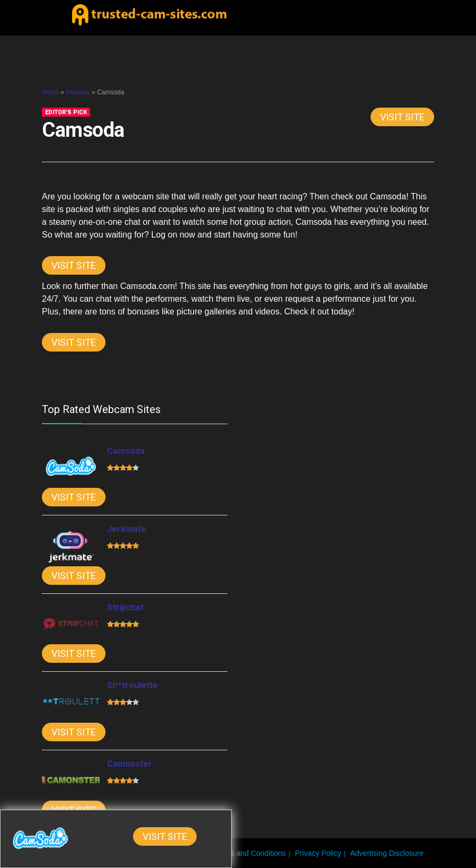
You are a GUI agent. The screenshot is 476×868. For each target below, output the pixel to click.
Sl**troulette (133, 685)
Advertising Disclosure (387, 853)
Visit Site (402, 117)
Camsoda (126, 451)
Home (50, 92)
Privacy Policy (318, 853)
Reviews (78, 92)
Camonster (130, 764)
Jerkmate (127, 529)
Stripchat (125, 607)
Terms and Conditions (250, 853)
